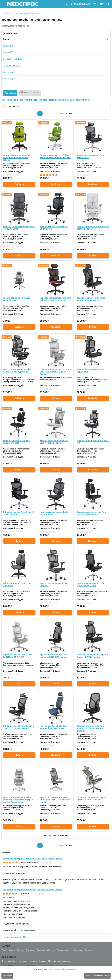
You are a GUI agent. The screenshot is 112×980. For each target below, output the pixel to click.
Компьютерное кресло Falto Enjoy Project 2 (54, 513)
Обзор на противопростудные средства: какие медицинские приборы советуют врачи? (46, 100)
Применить (10, 93)
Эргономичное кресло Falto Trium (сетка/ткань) (91, 584)
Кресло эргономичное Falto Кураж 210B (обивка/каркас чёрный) (91, 728)
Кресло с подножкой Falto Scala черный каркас (19, 228)
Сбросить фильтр (30, 93)
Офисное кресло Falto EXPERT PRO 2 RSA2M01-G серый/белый (55, 372)
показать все (66, 114)
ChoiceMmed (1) (11, 65)
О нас (4, 950)
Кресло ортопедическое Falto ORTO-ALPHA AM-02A (92, 513)
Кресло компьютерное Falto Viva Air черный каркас (91, 299)
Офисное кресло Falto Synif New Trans (17, 584)
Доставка (30, 950)
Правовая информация (59, 961)
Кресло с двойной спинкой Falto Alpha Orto (17, 442)
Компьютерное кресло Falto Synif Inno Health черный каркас (17, 158)
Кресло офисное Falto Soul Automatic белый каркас (53, 727)
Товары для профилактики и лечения (20, 14)
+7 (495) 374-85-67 (80, 4)
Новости (33, 961)
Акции (12, 950)
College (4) (9, 72)
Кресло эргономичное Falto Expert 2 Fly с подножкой (17, 370)
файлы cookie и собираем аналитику (63, 969)
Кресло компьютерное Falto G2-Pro (93, 442)
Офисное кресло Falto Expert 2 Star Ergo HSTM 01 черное (19, 727)
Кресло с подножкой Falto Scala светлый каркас (93, 228)
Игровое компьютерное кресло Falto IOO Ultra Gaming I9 (56, 299)
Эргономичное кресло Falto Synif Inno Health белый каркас (55, 156)
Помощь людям (64, 950)
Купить (19, 255)
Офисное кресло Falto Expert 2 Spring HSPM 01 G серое (92, 799)
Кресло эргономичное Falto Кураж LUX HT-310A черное (54, 656)
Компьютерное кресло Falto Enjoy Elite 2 (54, 228)
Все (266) (8, 45)
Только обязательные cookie (97, 975)
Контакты (89, 950)
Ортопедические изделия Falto (16, 26)
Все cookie (7, 975)
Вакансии (78, 950)
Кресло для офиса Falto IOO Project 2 (54, 584)
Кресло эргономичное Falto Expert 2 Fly (91, 370)
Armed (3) (8, 52)
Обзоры (51, 950)
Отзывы (43, 961)
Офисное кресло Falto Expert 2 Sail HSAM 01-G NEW (19, 656)
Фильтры (10, 34)
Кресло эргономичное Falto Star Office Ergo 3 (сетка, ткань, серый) (55, 800)
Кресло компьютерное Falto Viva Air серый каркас (54, 442)
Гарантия (41, 950)
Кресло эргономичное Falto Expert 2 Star (91, 156)
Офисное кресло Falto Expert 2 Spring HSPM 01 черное (92, 656)
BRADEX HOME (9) (13, 59)
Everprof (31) (10, 79)
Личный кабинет (9, 961)
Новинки (23, 961)
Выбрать (19, 184)
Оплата (20, 950)
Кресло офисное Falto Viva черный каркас (17, 299)
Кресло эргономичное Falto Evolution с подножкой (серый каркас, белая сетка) (18, 800)
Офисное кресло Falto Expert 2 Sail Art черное (19, 513)
